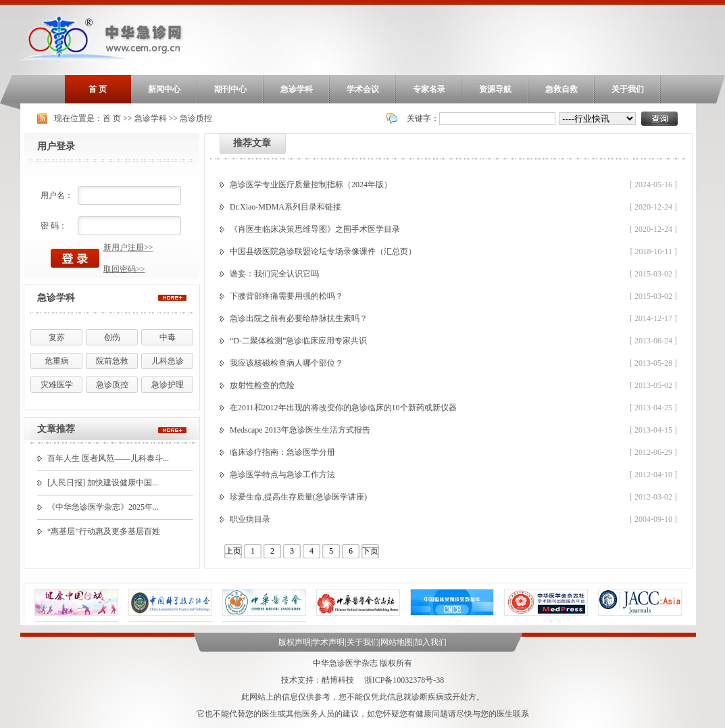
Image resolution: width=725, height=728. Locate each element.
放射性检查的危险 (262, 385)
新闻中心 (164, 89)
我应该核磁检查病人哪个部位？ (286, 363)
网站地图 (397, 642)
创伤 (112, 337)
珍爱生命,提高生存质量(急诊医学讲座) (298, 497)
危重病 (57, 361)
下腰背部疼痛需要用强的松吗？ (286, 296)
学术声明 (328, 642)
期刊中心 (230, 89)
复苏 (57, 337)
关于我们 (628, 89)
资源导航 (495, 89)
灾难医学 (57, 385)
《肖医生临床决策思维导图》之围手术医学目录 (315, 229)
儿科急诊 (168, 361)
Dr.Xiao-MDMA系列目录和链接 (285, 207)
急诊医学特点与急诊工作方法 (282, 475)
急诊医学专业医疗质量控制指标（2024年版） (311, 185)
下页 (370, 551)
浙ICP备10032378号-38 (404, 680)
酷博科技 (338, 680)
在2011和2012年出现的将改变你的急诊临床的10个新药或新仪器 (343, 408)
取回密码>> (124, 269)
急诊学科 (297, 89)
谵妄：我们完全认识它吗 (274, 274)
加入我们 (430, 642)
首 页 (98, 89)
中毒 (168, 337)
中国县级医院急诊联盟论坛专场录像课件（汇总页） (323, 251)
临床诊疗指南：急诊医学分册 (282, 452)
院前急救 (112, 361)
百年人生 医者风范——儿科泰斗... (108, 458)
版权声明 (295, 642)
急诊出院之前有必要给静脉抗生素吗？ (299, 318)
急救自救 (561, 89)
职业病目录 (250, 519)
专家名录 (429, 89)
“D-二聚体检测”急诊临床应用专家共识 (298, 341)
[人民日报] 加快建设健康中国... (103, 483)
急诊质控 (196, 118)
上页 (233, 551)
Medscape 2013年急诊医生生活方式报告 (300, 430)
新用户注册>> (128, 247)
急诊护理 (168, 385)
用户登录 (56, 146)
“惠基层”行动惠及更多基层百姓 (104, 531)
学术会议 (363, 89)
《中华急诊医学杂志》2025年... (103, 507)
